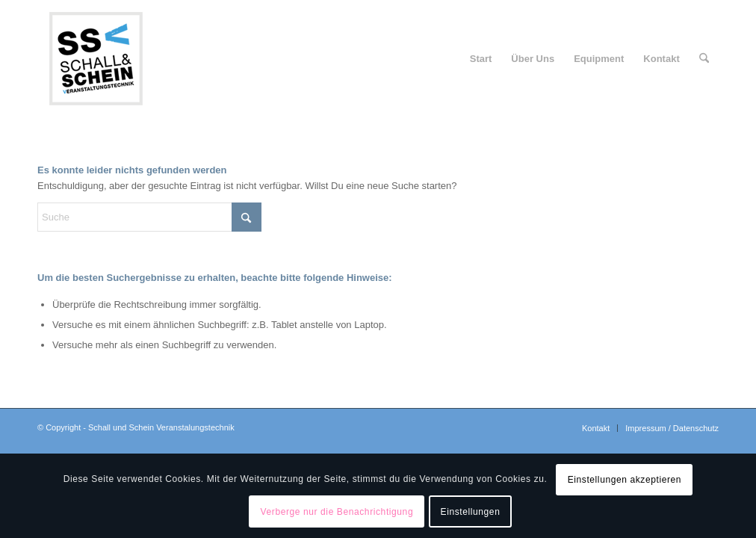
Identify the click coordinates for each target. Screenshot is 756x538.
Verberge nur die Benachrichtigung (337, 512)
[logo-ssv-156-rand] (96, 59)
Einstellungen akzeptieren (625, 480)
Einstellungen (471, 512)
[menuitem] (481, 59)
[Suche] (704, 59)
